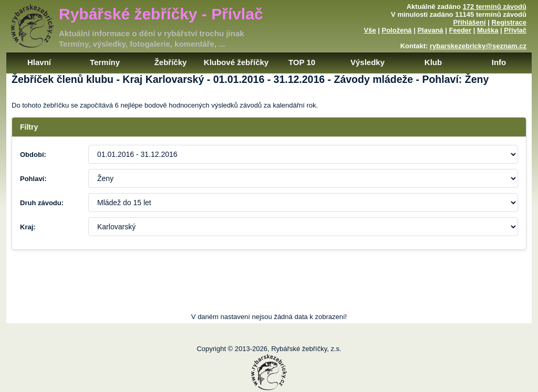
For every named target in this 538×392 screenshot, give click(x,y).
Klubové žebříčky (236, 62)
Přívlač (515, 30)
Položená (397, 30)
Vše (370, 30)
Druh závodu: (42, 203)
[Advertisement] (269, 289)
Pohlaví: (33, 179)
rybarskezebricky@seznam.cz (478, 46)
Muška (488, 30)
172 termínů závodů (495, 7)
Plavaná (430, 30)
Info (499, 62)
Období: (33, 155)
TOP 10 (302, 62)
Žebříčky (171, 62)
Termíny (105, 62)
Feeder (460, 30)
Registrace (509, 22)
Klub (433, 62)
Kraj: (28, 227)
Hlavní (39, 62)
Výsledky (368, 62)
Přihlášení (470, 22)
